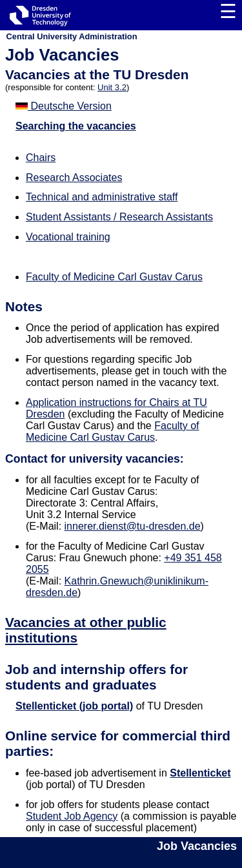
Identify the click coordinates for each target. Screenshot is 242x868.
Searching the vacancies (76, 126)
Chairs (41, 158)
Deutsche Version (64, 106)
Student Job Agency (72, 816)
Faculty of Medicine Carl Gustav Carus (114, 277)
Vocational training (68, 237)
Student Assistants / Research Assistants (119, 217)
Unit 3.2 (112, 87)
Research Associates (74, 178)
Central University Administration (72, 36)
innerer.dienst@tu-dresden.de (133, 526)
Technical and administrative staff (102, 197)
